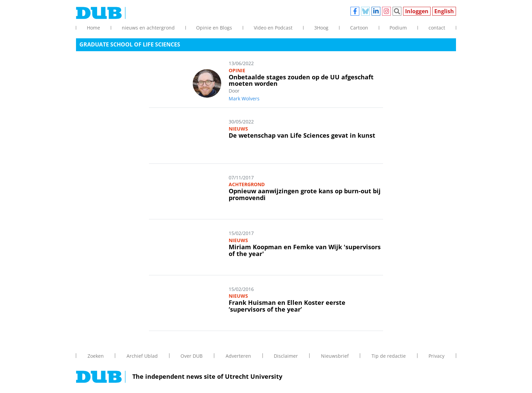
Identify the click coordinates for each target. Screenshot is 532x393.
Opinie (237, 70)
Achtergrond (247, 184)
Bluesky (365, 11)
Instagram (386, 11)
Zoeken (397, 11)
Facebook (355, 11)
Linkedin (376, 11)
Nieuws (238, 129)
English (444, 11)
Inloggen (417, 11)
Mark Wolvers (244, 99)
